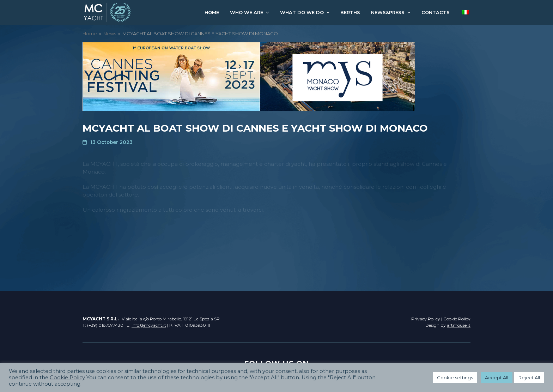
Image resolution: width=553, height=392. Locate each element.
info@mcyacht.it (149, 325)
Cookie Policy (67, 378)
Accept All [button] (497, 378)
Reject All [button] (529, 378)
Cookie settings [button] (455, 378)
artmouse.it (459, 325)
